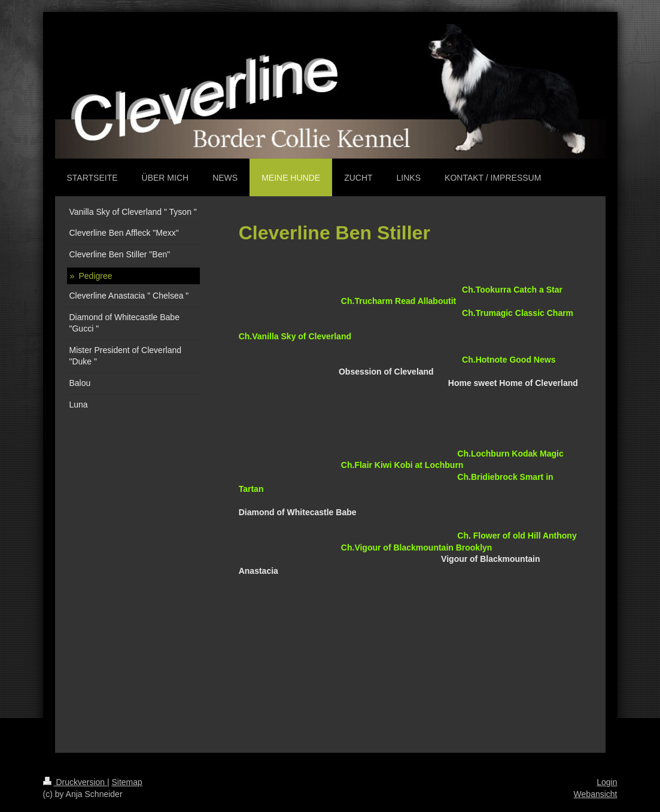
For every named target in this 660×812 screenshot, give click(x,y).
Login (607, 782)
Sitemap (127, 782)
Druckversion (75, 782)
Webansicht (596, 794)
